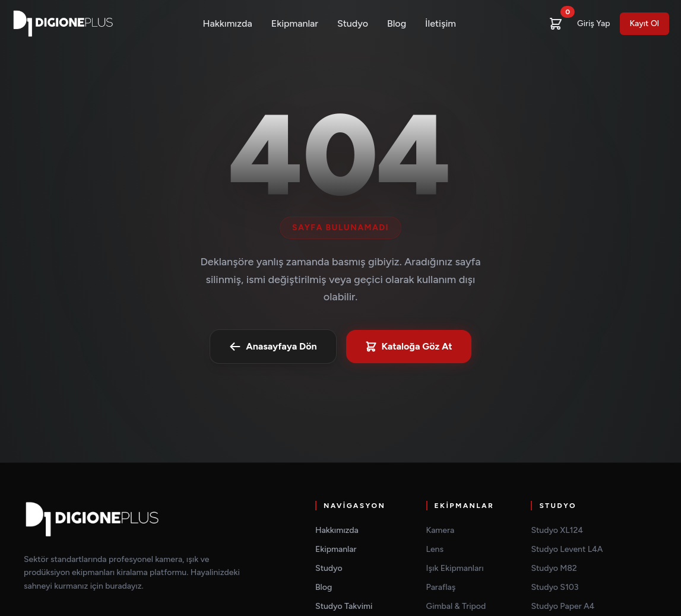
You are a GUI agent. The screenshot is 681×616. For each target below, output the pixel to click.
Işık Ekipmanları (455, 568)
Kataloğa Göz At (409, 347)
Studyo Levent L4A (567, 549)
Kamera (441, 530)
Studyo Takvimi (344, 606)
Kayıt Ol (644, 23)
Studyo (353, 23)
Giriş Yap (593, 23)
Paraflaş (441, 587)
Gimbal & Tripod (456, 606)
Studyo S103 (555, 587)
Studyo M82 (554, 568)
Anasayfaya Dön (273, 347)
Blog (397, 23)
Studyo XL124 (557, 530)
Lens (435, 549)
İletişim (441, 23)
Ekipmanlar (295, 23)
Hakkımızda (228, 23)
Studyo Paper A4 (563, 606)
